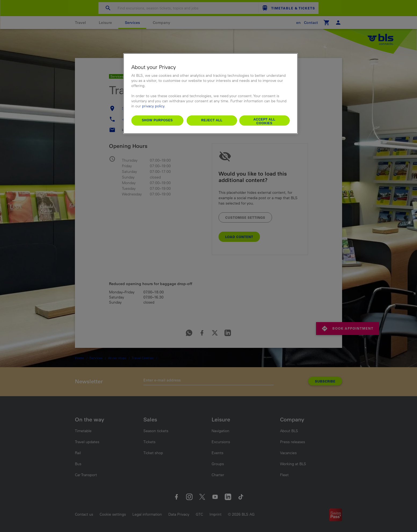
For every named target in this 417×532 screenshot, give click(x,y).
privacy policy (153, 106)
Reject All (212, 120)
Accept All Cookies (264, 121)
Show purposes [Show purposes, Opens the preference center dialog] (157, 120)
